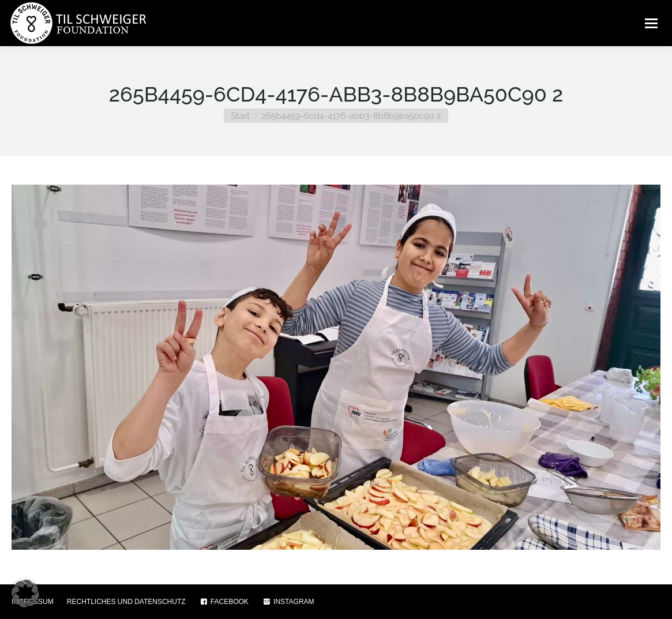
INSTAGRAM (288, 602)
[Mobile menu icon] (651, 23)
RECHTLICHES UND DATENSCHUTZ (126, 602)
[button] (25, 594)
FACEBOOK (224, 602)
